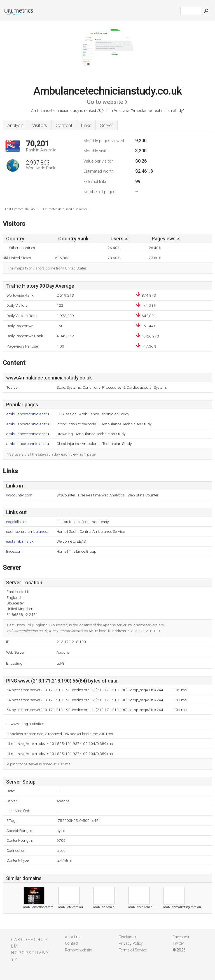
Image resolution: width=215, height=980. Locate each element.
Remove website (78, 950)
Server (107, 125)
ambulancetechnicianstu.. (28, 414)
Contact (72, 943)
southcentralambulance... (28, 532)
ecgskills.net (16, 522)
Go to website (105, 102)
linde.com (14, 551)
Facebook (181, 937)
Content (64, 125)
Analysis (15, 125)
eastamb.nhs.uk (20, 541)
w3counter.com (19, 495)
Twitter (178, 943)
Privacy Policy (131, 943)
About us (73, 937)
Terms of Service (133, 950)
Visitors (40, 125)
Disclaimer (128, 937)
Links (86, 125)
